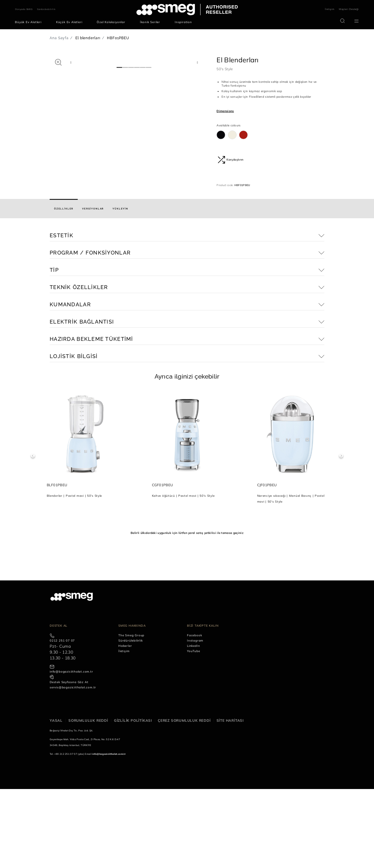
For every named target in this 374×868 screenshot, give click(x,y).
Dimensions (225, 111)
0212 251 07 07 (62, 720)
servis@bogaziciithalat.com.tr (73, 767)
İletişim (330, 9)
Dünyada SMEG (24, 9)
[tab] (64, 288)
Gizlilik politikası (133, 800)
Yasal (56, 800)
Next (341, 535)
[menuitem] (30, 22)
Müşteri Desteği (349, 9)
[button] (58, 62)
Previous (33, 535)
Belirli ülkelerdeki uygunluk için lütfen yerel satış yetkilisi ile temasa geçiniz (187, 612)
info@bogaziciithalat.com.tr (71, 751)
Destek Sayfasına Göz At (69, 761)
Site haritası (230, 800)
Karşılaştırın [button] (231, 160)
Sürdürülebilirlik (46, 9)
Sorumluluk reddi (88, 800)
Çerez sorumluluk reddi (184, 800)
